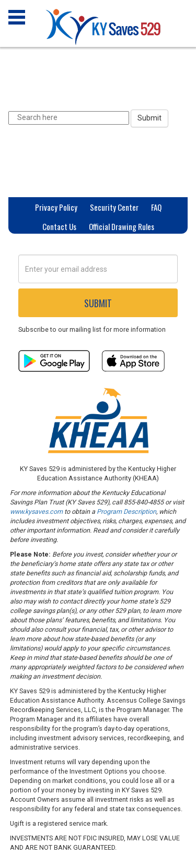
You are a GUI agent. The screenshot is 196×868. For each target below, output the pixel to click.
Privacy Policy (56, 207)
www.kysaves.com (36, 511)
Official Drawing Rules (122, 226)
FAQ (156, 207)
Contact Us (59, 226)
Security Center (114, 207)
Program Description (126, 511)
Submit (149, 118)
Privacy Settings (98, 246)
